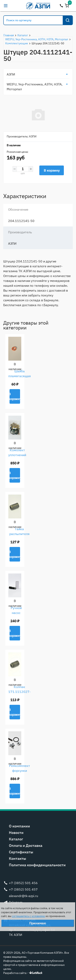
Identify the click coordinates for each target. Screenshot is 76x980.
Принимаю (38, 923)
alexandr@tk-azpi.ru (14, 6)
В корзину (52, 170)
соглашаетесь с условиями (28, 916)
